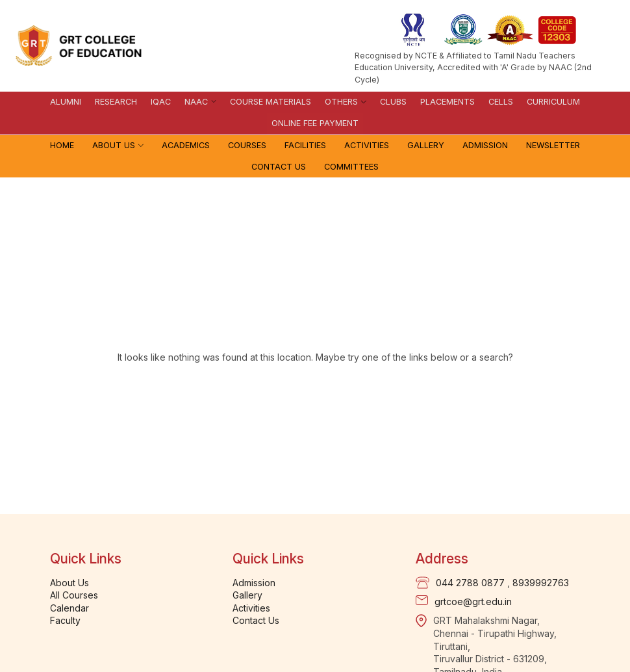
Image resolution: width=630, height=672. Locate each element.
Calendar (69, 608)
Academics (186, 145)
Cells (501, 102)
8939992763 (541, 583)
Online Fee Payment (315, 123)
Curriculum (553, 102)
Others (341, 102)
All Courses (74, 595)
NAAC (196, 102)
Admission (485, 145)
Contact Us (279, 167)
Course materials (271, 102)
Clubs (393, 102)
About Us (114, 145)
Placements (447, 102)
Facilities (305, 145)
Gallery (426, 145)
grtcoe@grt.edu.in (473, 601)
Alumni (66, 102)
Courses (247, 145)
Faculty (65, 620)
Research (116, 102)
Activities (367, 145)
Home (62, 145)
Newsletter (553, 145)
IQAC (161, 102)
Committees (351, 167)
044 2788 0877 (470, 583)
